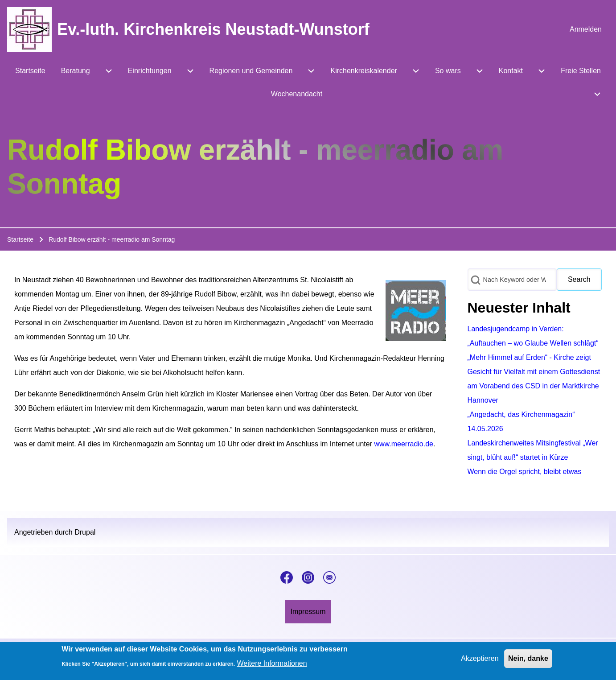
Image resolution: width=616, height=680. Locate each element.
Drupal (85, 532)
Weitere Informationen (272, 666)
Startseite (20, 239)
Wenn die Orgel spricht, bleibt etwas (525, 472)
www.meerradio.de (404, 444)
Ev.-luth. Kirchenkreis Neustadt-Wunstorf (213, 29)
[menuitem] (586, 29)
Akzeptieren (480, 661)
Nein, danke (528, 661)
